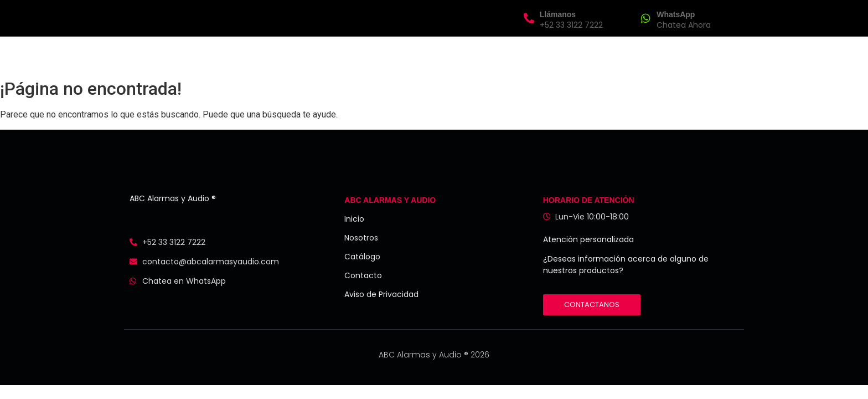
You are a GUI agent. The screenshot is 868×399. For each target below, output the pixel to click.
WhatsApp (676, 14)
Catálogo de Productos (452, 55)
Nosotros (365, 55)
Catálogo (362, 257)
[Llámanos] (529, 18)
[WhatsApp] (646, 18)
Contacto (540, 55)
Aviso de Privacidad (381, 294)
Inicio (317, 55)
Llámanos (558, 14)
